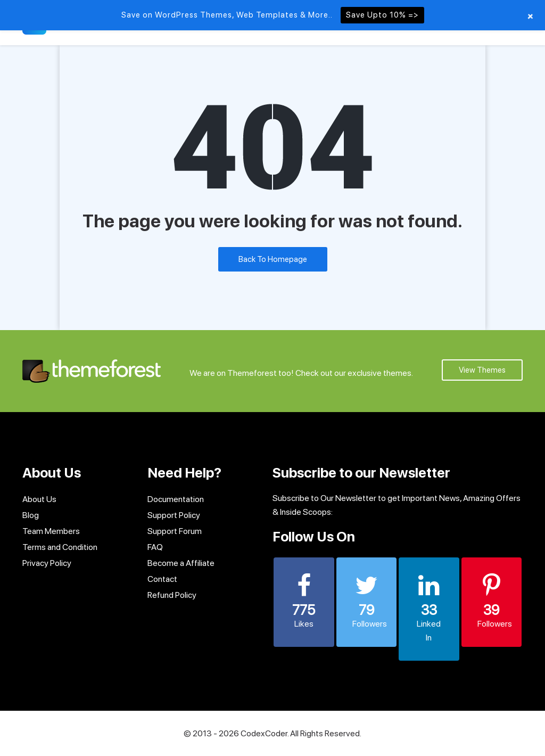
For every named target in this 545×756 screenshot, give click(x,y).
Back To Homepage (273, 259)
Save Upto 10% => (382, 15)
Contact (162, 579)
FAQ (155, 547)
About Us (39, 499)
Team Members (51, 531)
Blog (31, 515)
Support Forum (175, 531)
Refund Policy (172, 595)
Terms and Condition (60, 547)
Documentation (176, 499)
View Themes (482, 370)
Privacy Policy (47, 563)
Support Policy (174, 515)
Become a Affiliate (181, 563)
